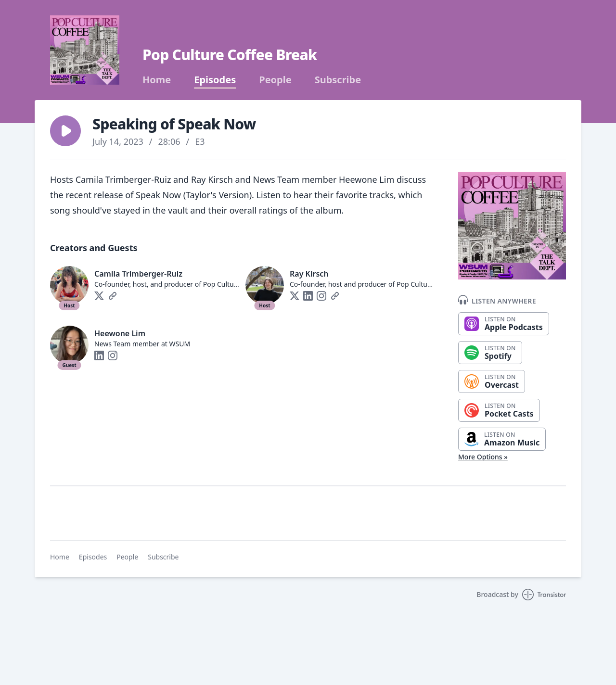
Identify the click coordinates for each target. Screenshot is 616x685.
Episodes (215, 80)
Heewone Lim (120, 333)
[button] (65, 131)
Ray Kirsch (309, 274)
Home (157, 80)
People (275, 80)
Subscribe (338, 80)
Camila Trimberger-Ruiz (138, 274)
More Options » (483, 457)
